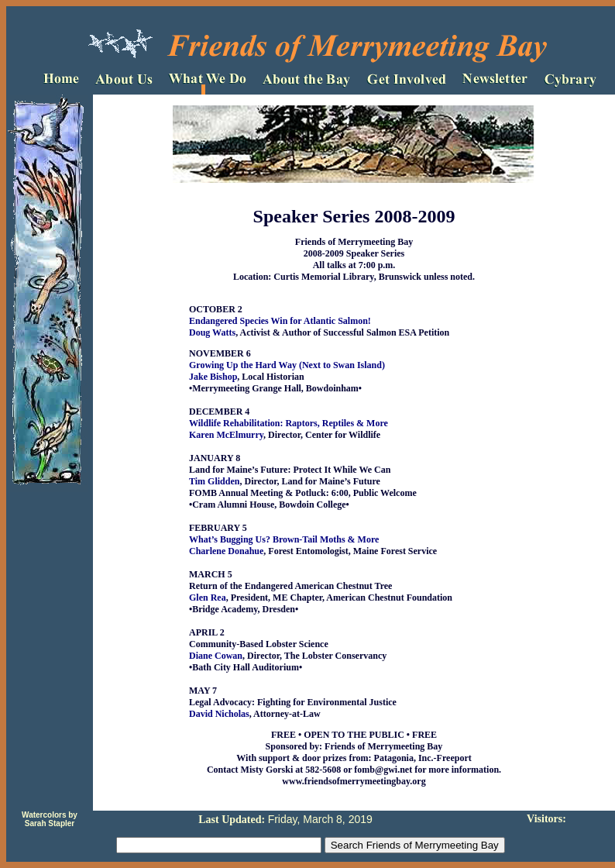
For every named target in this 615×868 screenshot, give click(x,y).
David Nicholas (219, 714)
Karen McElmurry (226, 435)
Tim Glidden (214, 481)
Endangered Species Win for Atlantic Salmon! (280, 321)
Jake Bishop (213, 377)
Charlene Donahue (226, 551)
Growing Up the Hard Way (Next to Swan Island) (287, 365)
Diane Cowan (216, 656)
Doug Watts (212, 332)
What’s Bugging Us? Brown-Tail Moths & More (284, 539)
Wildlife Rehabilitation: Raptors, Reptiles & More (289, 423)
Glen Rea (208, 598)
